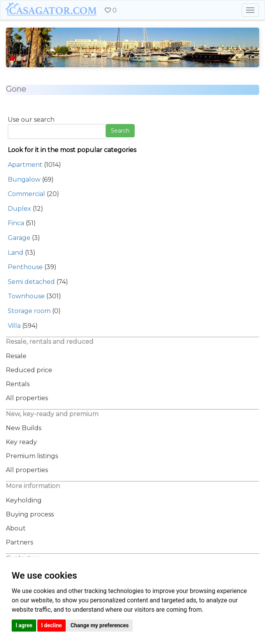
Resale (16, 356)
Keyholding (24, 500)
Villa (14, 326)
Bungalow (24, 179)
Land (16, 253)
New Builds (24, 428)
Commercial (26, 194)
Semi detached (31, 282)
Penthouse (25, 267)
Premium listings (32, 456)
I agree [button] (24, 625)
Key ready (21, 442)
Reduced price (29, 370)
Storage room (29, 311)
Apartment (25, 165)
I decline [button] (52, 625)
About (16, 528)
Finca (16, 223)
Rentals (18, 384)
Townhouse (26, 296)
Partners (19, 542)
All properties (27, 398)
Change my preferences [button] (99, 625)
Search (120, 131)
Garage (19, 238)
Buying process (30, 514)
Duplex (19, 209)
